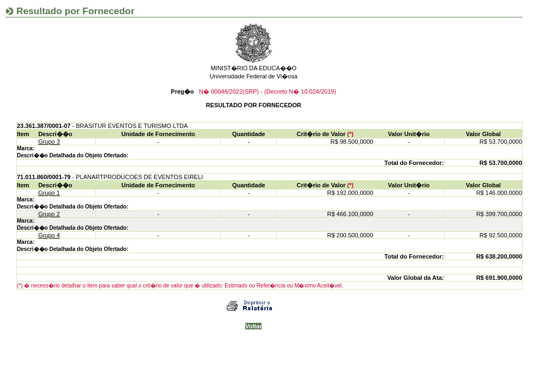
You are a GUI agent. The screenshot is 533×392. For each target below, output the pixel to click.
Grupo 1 (49, 193)
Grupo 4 (49, 235)
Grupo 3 (49, 142)
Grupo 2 (49, 214)
